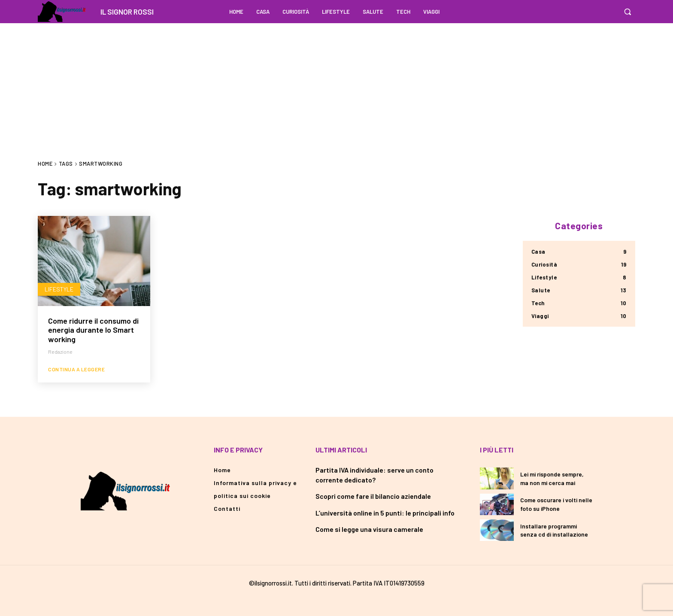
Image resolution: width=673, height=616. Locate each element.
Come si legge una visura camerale (369, 529)
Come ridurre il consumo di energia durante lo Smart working (93, 330)
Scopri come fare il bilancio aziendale (373, 496)
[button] (628, 12)
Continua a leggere (76, 369)
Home (45, 164)
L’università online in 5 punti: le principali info (385, 513)
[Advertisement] (336, 83)
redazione (60, 352)
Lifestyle (59, 289)
